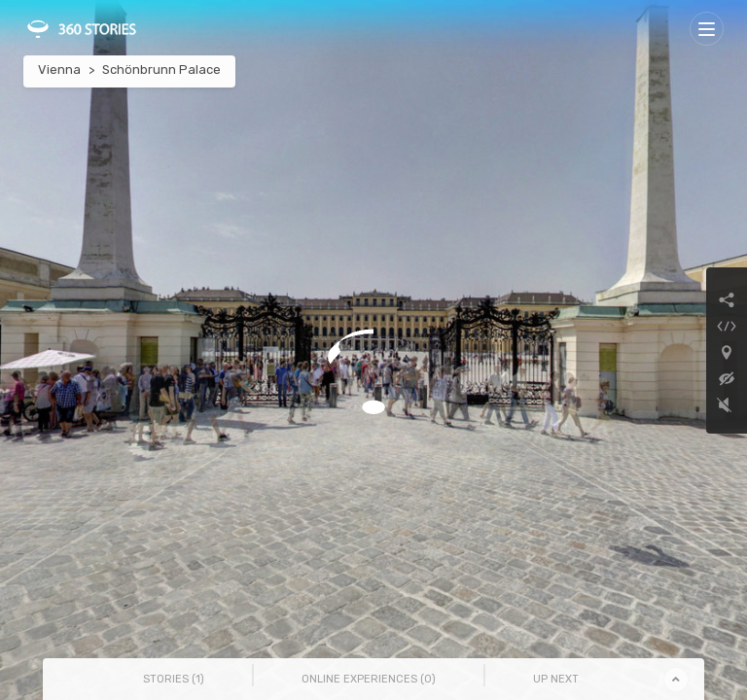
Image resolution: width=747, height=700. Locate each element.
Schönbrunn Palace (161, 70)
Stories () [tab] (174, 679)
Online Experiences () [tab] (369, 679)
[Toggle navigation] (707, 29)
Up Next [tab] (556, 679)
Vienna (59, 70)
